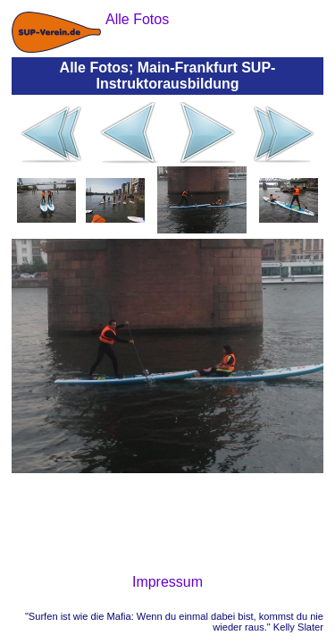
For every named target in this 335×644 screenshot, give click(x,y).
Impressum (167, 582)
